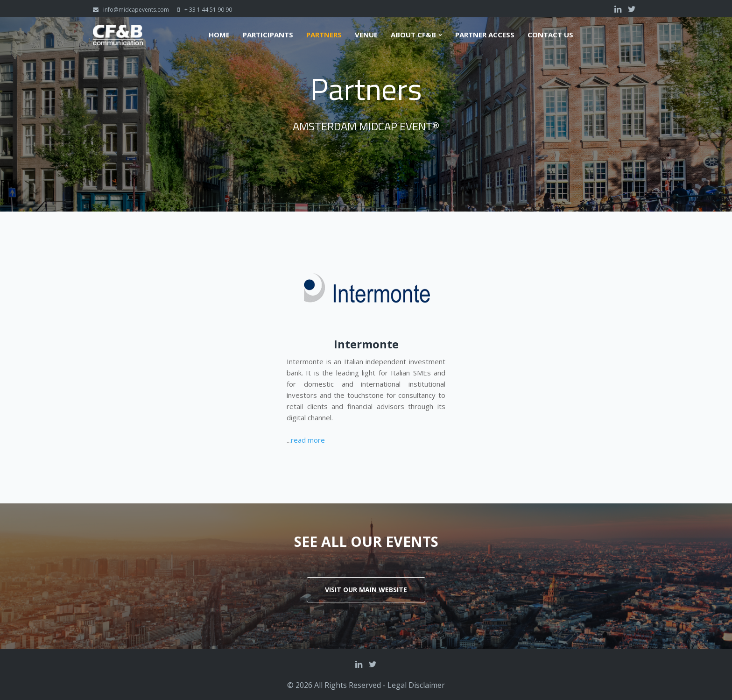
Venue (366, 35)
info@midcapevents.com (136, 10)
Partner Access (485, 35)
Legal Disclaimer (416, 685)
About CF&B (413, 35)
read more (308, 440)
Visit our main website (366, 590)
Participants (268, 35)
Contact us (550, 35)
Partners (324, 35)
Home (219, 35)
